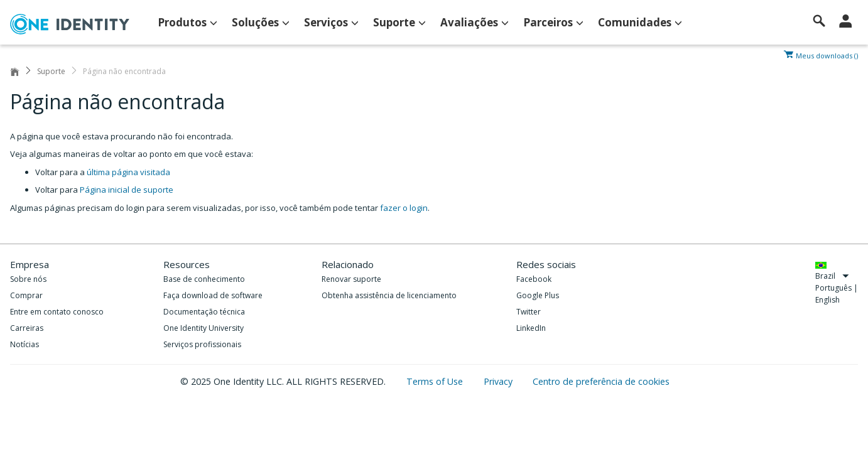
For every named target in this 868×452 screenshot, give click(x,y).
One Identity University (203, 328)
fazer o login (404, 208)
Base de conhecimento (204, 279)
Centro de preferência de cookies (601, 381)
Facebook (534, 279)
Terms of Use (436, 381)
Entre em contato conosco (57, 312)
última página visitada (128, 172)
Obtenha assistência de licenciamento (389, 295)
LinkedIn (531, 328)
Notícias (24, 344)
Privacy (499, 381)
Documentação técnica (204, 312)
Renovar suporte (351, 279)
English (827, 300)
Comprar (26, 295)
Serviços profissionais (202, 344)
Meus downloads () (827, 55)
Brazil (832, 276)
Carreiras (27, 328)
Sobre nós (28, 279)
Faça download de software (213, 295)
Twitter (529, 312)
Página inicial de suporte (127, 190)
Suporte (51, 71)
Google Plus (538, 295)
